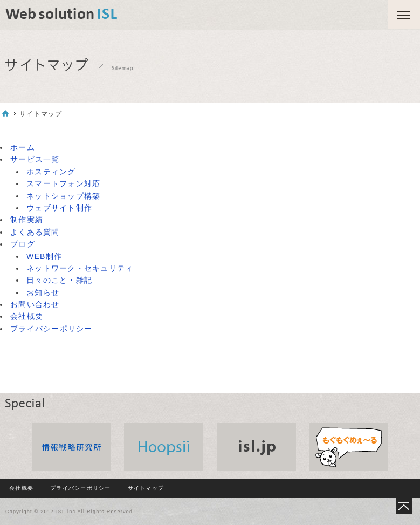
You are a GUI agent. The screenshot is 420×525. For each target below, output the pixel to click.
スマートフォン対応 (63, 183)
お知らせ (43, 292)
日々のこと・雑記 (59, 280)
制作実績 (27, 220)
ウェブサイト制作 (59, 208)
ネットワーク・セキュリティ (80, 268)
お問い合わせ (35, 304)
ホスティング (51, 172)
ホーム (23, 147)
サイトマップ (146, 488)
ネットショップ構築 (63, 196)
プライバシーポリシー (51, 329)
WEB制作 (44, 256)
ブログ (23, 244)
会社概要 (27, 316)
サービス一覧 (35, 159)
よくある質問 (35, 232)
